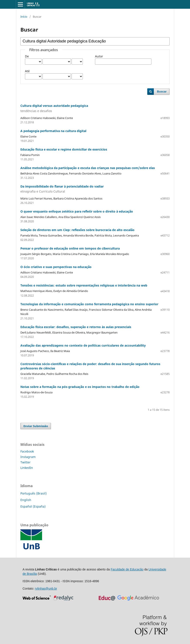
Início (24, 17)
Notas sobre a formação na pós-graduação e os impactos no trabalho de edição (80, 387)
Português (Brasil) (34, 493)
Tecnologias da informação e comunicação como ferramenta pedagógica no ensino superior (89, 304)
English (26, 500)
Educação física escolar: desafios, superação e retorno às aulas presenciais (76, 327)
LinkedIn (27, 468)
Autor (99, 56)
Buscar (162, 91)
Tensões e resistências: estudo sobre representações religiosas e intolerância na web (84, 285)
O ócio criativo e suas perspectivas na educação (56, 267)
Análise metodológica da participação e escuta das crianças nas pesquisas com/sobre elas (88, 168)
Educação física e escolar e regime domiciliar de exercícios (64, 149)
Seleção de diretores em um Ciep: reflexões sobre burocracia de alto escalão (77, 230)
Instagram (28, 457)
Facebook (27, 451)
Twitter (25, 462)
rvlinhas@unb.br (46, 589)
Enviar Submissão (36, 426)
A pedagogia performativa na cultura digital (53, 131)
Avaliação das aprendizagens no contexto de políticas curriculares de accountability (83, 345)
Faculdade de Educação (127, 569)
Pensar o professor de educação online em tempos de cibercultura (70, 248)
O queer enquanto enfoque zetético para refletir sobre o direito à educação (77, 211)
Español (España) (33, 506)
